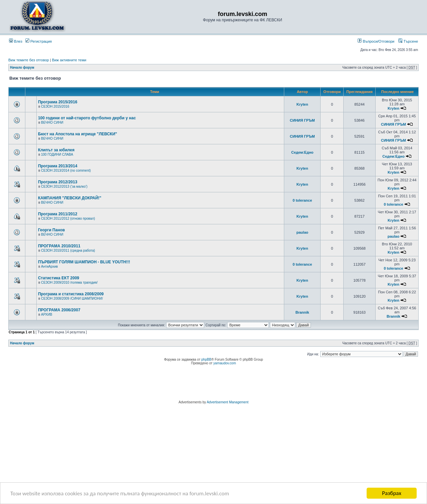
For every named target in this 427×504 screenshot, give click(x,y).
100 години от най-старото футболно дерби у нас (87, 118)
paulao (302, 232)
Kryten (302, 104)
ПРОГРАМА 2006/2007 (59, 310)
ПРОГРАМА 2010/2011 (59, 246)
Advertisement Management (228, 402)
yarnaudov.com (225, 363)
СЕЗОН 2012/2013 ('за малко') (64, 186)
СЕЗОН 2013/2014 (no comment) (66, 170)
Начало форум (22, 67)
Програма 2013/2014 (58, 166)
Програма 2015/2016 (58, 102)
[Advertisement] (213, 384)
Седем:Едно (302, 152)
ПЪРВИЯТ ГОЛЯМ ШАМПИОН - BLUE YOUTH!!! (84, 262)
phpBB (206, 359)
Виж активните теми (69, 60)
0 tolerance (302, 200)
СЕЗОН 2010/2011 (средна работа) (68, 250)
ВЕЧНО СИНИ (52, 122)
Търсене (408, 41)
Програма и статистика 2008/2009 (71, 294)
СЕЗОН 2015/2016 (55, 106)
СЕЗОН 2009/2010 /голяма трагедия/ (69, 282)
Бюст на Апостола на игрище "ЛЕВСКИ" (78, 134)
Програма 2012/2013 (58, 182)
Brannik (302, 312)
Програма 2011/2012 (58, 214)
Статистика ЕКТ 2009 (59, 278)
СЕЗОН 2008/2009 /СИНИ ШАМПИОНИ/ (72, 298)
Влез (16, 41)
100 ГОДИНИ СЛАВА (57, 154)
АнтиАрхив (49, 266)
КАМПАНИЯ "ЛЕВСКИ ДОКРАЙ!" (70, 198)
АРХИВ (47, 314)
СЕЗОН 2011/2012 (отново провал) (68, 218)
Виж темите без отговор (29, 60)
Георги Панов (52, 230)
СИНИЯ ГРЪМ (302, 120)
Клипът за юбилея (56, 150)
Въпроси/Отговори (376, 41)
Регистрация (39, 41)
